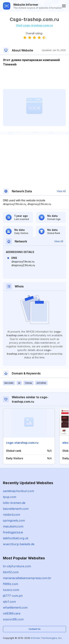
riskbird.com (11, 515)
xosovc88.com (13, 619)
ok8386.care (12, 613)
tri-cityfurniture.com (17, 566)
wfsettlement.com (15, 607)
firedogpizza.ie (13, 532)
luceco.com (11, 590)
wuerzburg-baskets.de (19, 544)
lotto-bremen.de (14, 503)
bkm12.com (11, 572)
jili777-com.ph (13, 596)
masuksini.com (13, 526)
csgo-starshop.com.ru (22, 443)
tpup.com (10, 497)
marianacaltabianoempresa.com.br (27, 578)
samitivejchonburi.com (18, 491)
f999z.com (10, 584)
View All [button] (61, 191)
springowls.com (14, 520)
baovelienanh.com (16, 509)
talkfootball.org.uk (16, 538)
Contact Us (34, 629)
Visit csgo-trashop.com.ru (34, 25)
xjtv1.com (9, 602)
